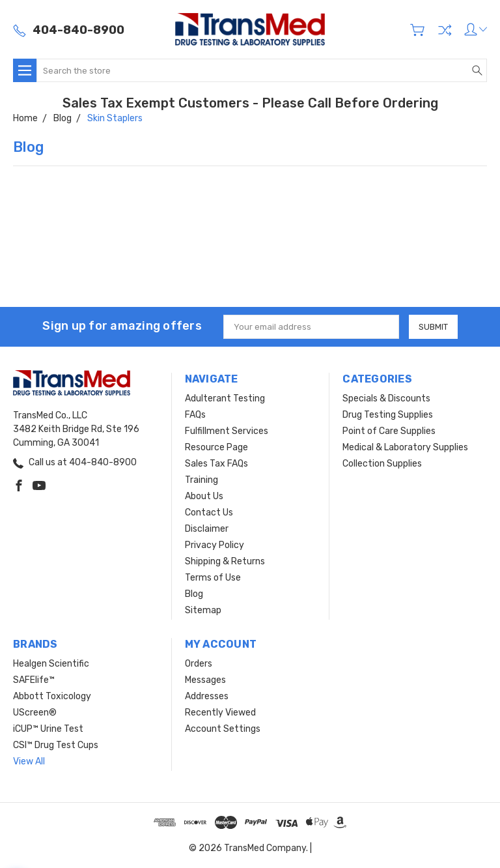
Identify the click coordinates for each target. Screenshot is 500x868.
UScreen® (35, 713)
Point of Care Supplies (389, 431)
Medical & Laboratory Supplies (405, 447)
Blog (194, 594)
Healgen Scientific (51, 664)
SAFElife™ (34, 680)
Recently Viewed (220, 713)
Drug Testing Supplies (388, 415)
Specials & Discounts (386, 398)
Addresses (207, 696)
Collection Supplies (382, 464)
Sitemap (203, 610)
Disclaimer (207, 529)
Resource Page (216, 447)
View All (29, 761)
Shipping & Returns (225, 561)
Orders (199, 664)
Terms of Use (213, 578)
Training (201, 480)
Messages (205, 680)
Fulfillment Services (227, 431)
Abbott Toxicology (52, 696)
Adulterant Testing (225, 398)
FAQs (195, 415)
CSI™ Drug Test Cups (56, 745)
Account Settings (223, 729)
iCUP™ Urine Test (48, 729)
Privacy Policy (215, 545)
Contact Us (209, 513)
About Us (204, 496)
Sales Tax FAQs (216, 464)
